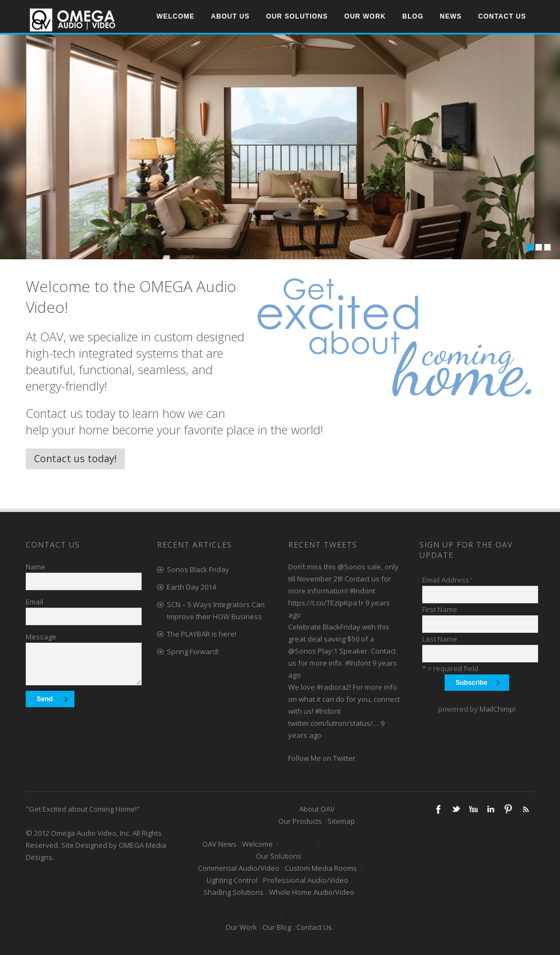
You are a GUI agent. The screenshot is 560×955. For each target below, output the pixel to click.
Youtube (473, 809)
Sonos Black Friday (198, 569)
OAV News (220, 844)
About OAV (317, 809)
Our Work (365, 16)
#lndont (362, 591)
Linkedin (491, 809)
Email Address (448, 580)
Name (36, 567)
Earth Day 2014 (191, 587)
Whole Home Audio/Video (312, 892)
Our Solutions (297, 16)
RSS (526, 809)
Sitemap (341, 821)
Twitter (456, 809)
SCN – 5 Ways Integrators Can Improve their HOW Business (216, 610)
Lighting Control (232, 880)
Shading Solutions (234, 892)
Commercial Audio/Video (239, 868)
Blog (413, 16)
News (451, 16)
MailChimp (497, 709)
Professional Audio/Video (306, 880)
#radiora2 (333, 687)
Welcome (176, 16)
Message (41, 637)
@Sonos (351, 567)
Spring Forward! (193, 651)
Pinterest (508, 809)
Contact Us (502, 16)
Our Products (300, 821)
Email (34, 602)
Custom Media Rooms (321, 868)
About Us (231, 16)
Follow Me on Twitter (322, 758)
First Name (440, 609)
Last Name (440, 639)
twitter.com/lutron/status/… (334, 723)
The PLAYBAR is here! (202, 634)
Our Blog (277, 927)
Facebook (438, 809)
